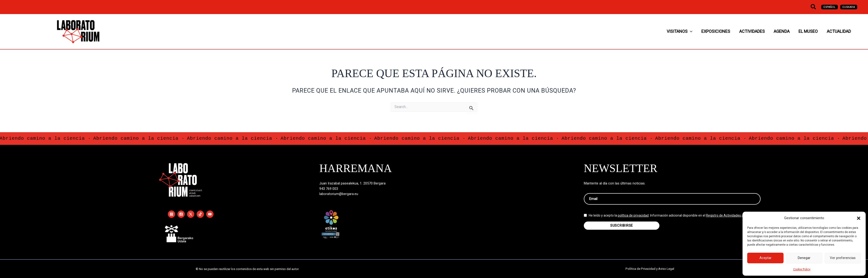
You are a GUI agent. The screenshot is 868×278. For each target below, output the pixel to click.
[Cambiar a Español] (829, 7)
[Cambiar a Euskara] (849, 7)
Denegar (804, 258)
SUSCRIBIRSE (622, 228)
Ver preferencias (843, 258)
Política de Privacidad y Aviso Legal (650, 269)
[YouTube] (210, 214)
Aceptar (765, 258)
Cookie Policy (802, 269)
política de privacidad (633, 218)
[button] (859, 218)
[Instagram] (171, 214)
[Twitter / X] (191, 214)
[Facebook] (181, 214)
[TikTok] (200, 214)
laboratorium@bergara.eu (339, 194)
